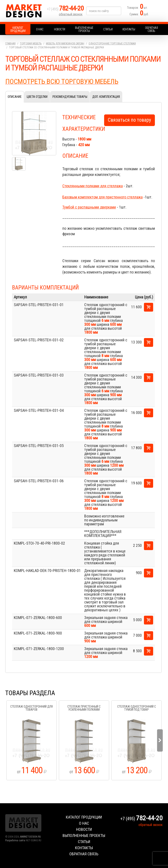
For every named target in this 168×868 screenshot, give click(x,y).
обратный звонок (71, 14)
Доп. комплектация (106, 97)
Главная (10, 44)
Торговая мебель (31, 44)
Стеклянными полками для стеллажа (93, 186)
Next (160, 740)
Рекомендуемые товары (70, 97)
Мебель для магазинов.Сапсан (65, 44)
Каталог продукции (18, 29)
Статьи (108, 29)
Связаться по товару (129, 120)
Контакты (129, 29)
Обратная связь (151, 29)
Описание (15, 97)
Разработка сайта (15, 840)
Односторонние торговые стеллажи (112, 44)
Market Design (25, 11)
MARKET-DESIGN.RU (31, 837)
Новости (60, 29)
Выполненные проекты (84, 29)
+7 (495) (65, 9)
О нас (40, 29)
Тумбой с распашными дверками (89, 207)
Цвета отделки (37, 97)
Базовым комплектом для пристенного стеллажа (102, 197)
